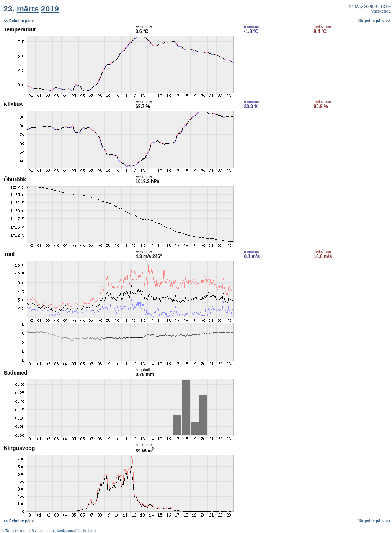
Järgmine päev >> (374, 21)
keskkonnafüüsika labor (77, 531)
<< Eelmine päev (19, 21)
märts (28, 9)
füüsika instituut (42, 531)
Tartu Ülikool (16, 531)
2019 (50, 9)
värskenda (381, 11)
